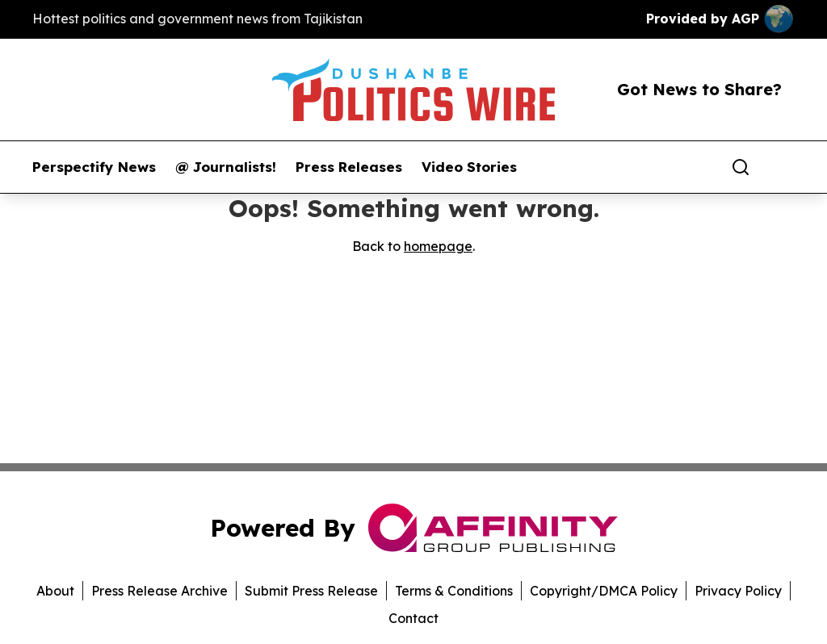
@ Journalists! (226, 167)
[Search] (741, 167)
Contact (413, 618)
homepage (438, 246)
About (55, 591)
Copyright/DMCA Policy (604, 591)
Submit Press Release (311, 591)
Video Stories (469, 167)
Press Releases (349, 167)
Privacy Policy (738, 591)
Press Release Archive (160, 591)
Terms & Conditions (454, 591)
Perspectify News (94, 167)
